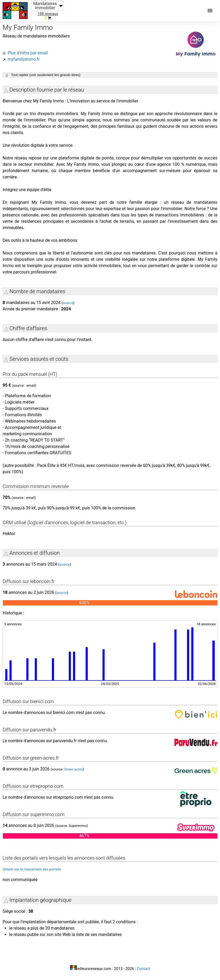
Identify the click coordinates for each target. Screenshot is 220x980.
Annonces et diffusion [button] (35, 553)
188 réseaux (48, 14)
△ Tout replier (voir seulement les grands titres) (43, 75)
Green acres (73, 769)
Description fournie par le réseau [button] (47, 90)
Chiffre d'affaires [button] (28, 328)
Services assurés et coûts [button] (39, 359)
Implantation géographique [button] (40, 900)
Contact (143, 969)
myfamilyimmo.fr (24, 59)
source (68, 303)
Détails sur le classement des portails (32, 869)
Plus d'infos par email (28, 53)
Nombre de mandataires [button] (37, 291)
